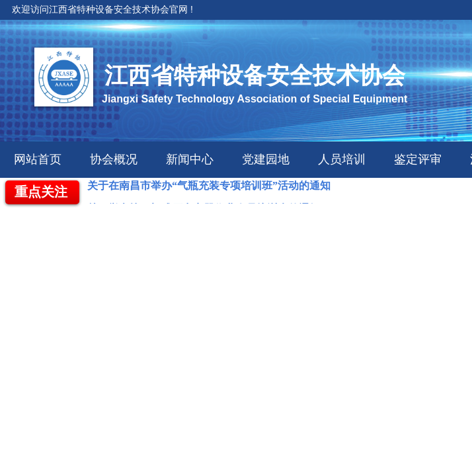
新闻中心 (190, 159)
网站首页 (38, 159)
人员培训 (342, 159)
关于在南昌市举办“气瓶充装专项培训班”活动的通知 (209, 187)
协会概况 (114, 159)
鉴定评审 (418, 159)
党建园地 (266, 159)
